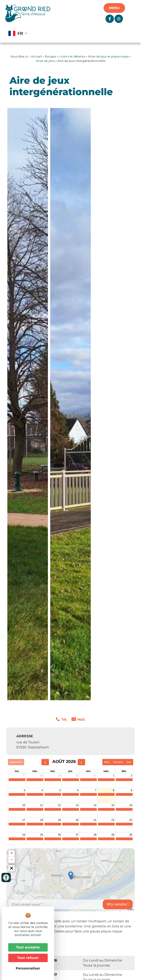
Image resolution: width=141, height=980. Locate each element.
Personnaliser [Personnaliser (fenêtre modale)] (28, 968)
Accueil (36, 56)
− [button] (11, 860)
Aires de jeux (45, 61)
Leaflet (130, 909)
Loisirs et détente (72, 56)
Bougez (51, 56)
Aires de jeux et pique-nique (108, 56)
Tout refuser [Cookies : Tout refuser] (28, 958)
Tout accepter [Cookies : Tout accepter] (28, 947)
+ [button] (11, 853)
